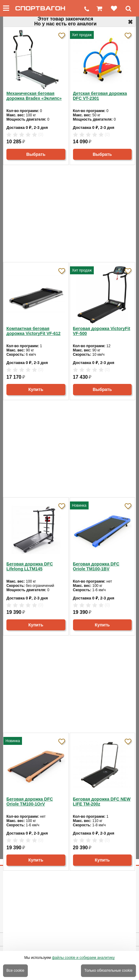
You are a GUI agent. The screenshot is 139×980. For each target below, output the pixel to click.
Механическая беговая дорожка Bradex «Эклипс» (34, 96)
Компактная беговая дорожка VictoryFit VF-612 (33, 331)
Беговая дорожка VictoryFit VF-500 (102, 331)
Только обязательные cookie (108, 971)
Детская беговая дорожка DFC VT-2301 (100, 96)
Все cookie (15, 971)
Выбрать (36, 154)
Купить (36, 389)
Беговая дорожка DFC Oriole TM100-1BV (96, 566)
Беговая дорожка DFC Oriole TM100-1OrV (30, 802)
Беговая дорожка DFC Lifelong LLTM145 (30, 566)
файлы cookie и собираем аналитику (83, 958)
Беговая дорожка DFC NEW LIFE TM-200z (102, 802)
